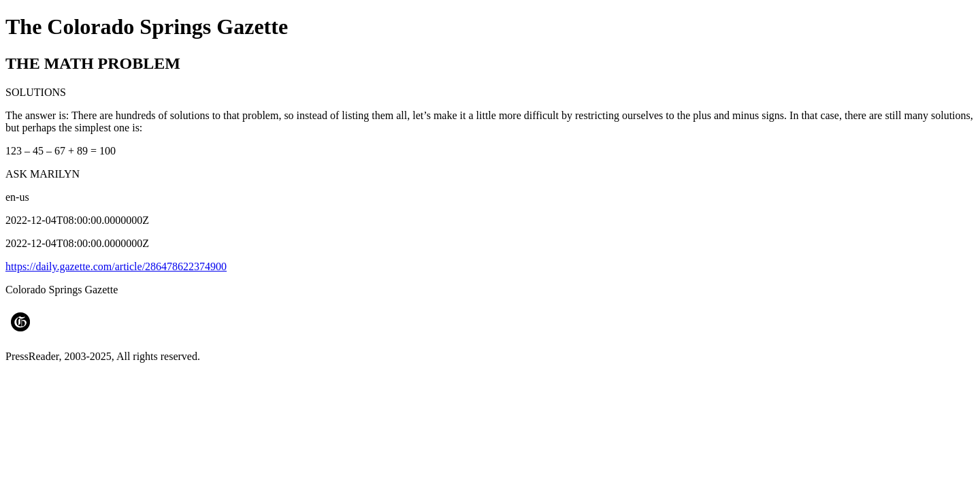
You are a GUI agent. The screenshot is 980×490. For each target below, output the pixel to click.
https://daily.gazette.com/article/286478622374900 (116, 266)
